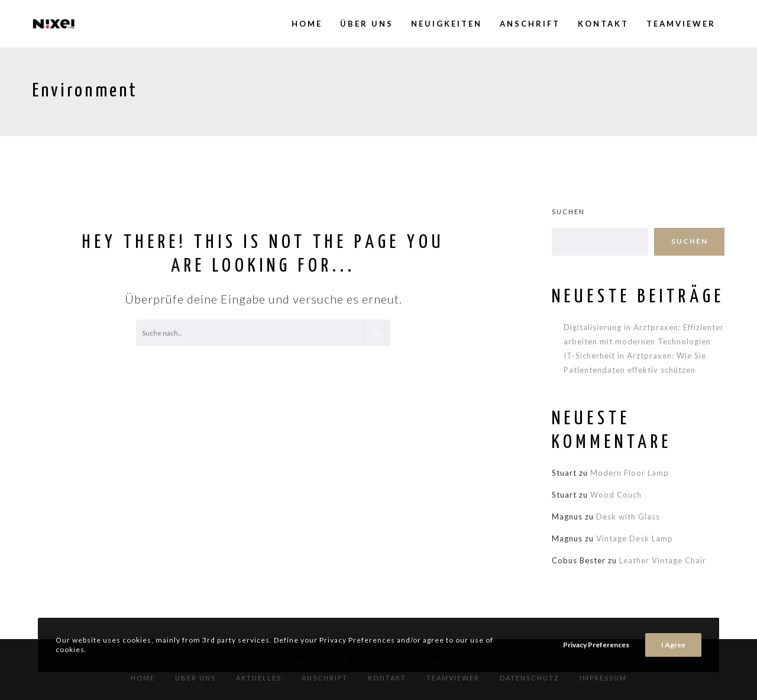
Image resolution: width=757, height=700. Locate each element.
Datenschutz (530, 678)
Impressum (603, 678)
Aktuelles (259, 678)
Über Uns (195, 678)
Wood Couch (616, 495)
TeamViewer (453, 678)
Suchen (568, 212)
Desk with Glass (628, 517)
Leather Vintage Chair (663, 560)
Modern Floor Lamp (630, 473)
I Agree (673, 645)
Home (143, 678)
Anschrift (325, 678)
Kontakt (387, 678)
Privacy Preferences (596, 645)
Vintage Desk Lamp (635, 538)
